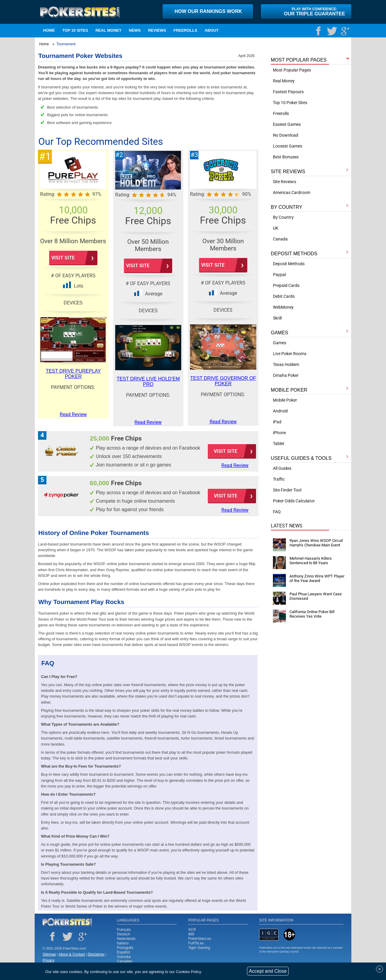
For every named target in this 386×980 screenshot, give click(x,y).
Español (123, 952)
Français (124, 930)
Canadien (125, 961)
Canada (280, 239)
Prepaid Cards (286, 285)
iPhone (279, 433)
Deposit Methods (289, 264)
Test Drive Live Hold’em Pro (148, 382)
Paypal (279, 275)
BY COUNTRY (286, 207)
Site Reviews (285, 182)
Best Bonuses (286, 157)
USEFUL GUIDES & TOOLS (301, 458)
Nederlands (126, 939)
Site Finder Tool (287, 490)
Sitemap (49, 954)
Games (280, 343)
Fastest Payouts (288, 92)
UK (276, 228)
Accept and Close (268, 971)
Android (280, 411)
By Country (283, 217)
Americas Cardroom (292, 192)
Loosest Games (288, 146)
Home (49, 30)
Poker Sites (67, 922)
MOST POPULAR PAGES (299, 60)
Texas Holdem (286, 364)
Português (125, 948)
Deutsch (124, 934)
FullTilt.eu (196, 943)
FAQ (277, 512)
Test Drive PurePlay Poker (73, 374)
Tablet (279, 444)
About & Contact (72, 954)
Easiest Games (287, 124)
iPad (277, 422)
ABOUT (211, 30)
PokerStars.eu (200, 939)
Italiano (123, 943)
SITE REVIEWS (288, 172)
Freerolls (185, 30)
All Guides (282, 468)
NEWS (135, 30)
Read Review (235, 465)
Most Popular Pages (292, 70)
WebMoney (283, 307)
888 (191, 934)
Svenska (124, 957)
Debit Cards (284, 296)
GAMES (280, 333)
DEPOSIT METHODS (294, 254)
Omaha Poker (286, 375)
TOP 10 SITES (75, 30)
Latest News (287, 526)
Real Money (108, 30)
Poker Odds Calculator (294, 501)
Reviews (157, 30)
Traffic (279, 479)
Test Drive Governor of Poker (223, 381)
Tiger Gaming (199, 948)
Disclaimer (96, 954)
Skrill (277, 318)
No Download (286, 135)
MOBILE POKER (289, 390)
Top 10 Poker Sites (290, 103)
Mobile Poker (285, 400)
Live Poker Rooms (290, 354)
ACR (192, 930)
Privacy (48, 960)
